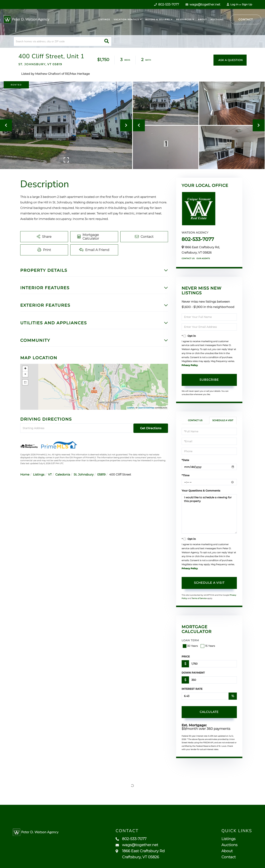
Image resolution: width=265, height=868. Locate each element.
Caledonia (63, 475)
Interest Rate (192, 689)
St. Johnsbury (84, 475)
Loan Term (190, 640)
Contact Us (188, 258)
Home (25, 475)
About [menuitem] (202, 19)
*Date (185, 460)
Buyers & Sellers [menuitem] (158, 19)
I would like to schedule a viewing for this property (209, 514)
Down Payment (193, 673)
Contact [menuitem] (229, 857)
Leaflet (131, 408)
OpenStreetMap (146, 408)
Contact (246, 19)
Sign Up (247, 4)
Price (186, 657)
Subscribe (209, 380)
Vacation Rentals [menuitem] (126, 19)
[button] (107, 41)
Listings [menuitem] (104, 19)
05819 (101, 475)
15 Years (208, 646)
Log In (233, 4)
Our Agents (203, 258)
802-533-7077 (198, 239)
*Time (186, 475)
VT (50, 475)
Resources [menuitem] (184, 19)
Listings (39, 475)
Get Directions (151, 428)
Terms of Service (199, 598)
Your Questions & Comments (201, 491)
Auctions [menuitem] (217, 19)
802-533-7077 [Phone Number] (166, 5)
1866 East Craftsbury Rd (140, 854)
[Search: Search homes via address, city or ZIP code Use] (63, 41)
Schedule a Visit (223, 420)
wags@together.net (203, 5)
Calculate (209, 712)
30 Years (191, 646)
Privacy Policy (190, 365)
